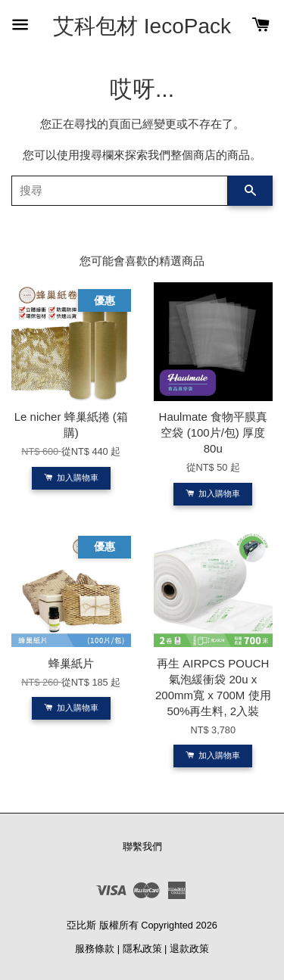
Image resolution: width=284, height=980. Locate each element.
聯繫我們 (142, 846)
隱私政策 (142, 949)
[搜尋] (120, 191)
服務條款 (95, 949)
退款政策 (189, 949)
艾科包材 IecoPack (142, 26)
